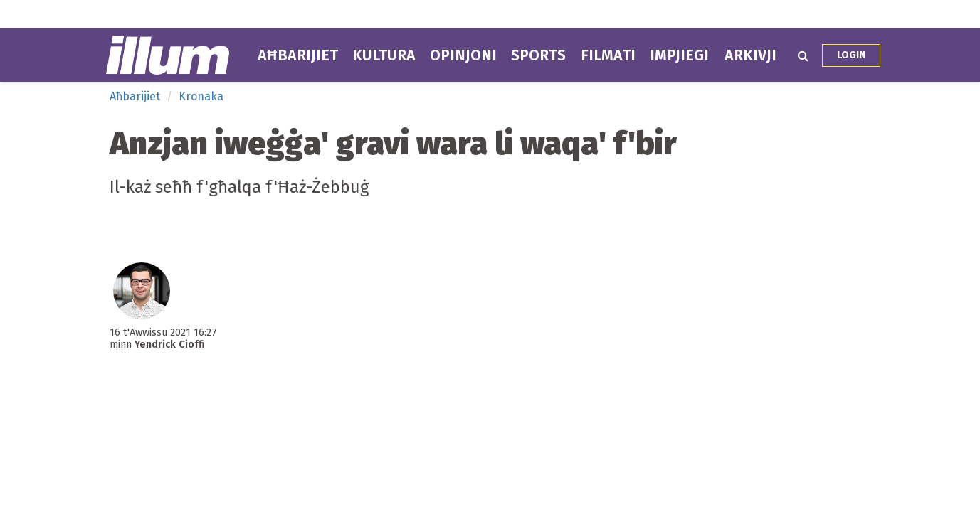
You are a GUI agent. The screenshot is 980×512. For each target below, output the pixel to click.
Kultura (384, 55)
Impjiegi (679, 55)
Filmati (608, 55)
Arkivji (750, 55)
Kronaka (201, 96)
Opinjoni (463, 55)
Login (851, 55)
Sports (538, 55)
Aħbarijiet (298, 55)
